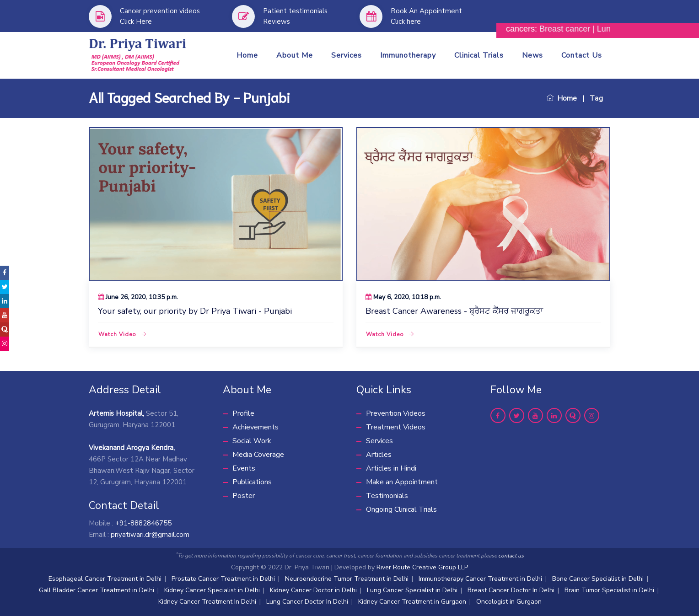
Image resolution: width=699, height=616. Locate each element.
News (532, 55)
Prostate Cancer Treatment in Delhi (223, 579)
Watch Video (123, 334)
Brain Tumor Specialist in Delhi (609, 590)
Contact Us (582, 55)
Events (244, 468)
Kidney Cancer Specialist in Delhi (212, 590)
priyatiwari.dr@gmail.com (150, 535)
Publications (252, 482)
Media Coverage (258, 455)
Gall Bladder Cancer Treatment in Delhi (97, 590)
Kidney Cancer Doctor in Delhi (313, 590)
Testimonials (387, 496)
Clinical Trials (479, 55)
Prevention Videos (396, 413)
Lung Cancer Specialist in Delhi (412, 590)
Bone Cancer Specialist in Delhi (598, 579)
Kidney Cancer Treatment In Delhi (207, 602)
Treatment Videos (396, 427)
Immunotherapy (408, 55)
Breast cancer (573, 29)
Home (247, 55)
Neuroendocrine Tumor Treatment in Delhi (347, 579)
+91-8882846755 (143, 523)
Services (347, 55)
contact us (511, 556)
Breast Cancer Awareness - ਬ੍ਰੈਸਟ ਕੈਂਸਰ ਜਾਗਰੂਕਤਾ (454, 311)
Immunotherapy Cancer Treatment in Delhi (480, 579)
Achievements (255, 427)
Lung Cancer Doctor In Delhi (307, 602)
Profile (243, 413)
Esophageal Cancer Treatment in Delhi (105, 579)
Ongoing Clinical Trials (401, 509)
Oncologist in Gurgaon (509, 602)
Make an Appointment (402, 482)
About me (295, 55)
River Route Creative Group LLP (422, 567)
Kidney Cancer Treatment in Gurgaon (412, 602)
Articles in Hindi (391, 468)
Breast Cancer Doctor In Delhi (511, 590)
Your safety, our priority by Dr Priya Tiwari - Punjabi (195, 311)
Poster (244, 496)
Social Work (252, 441)
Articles (379, 455)
